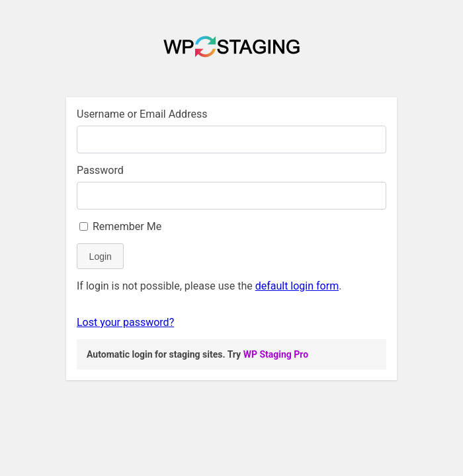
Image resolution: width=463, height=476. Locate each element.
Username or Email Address (142, 114)
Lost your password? (125, 322)
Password (100, 170)
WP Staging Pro (276, 354)
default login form (297, 286)
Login (101, 257)
